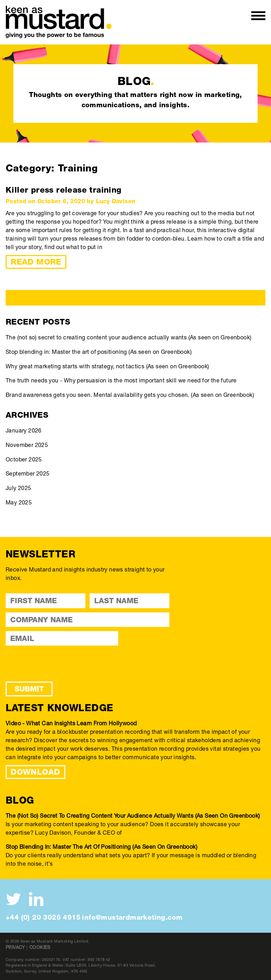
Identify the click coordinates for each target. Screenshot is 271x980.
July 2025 (19, 488)
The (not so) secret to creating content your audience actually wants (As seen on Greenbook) (128, 337)
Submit (29, 689)
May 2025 (19, 502)
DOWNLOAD (35, 772)
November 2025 (27, 445)
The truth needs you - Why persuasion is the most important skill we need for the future (121, 380)
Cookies (40, 947)
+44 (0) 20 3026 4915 (43, 917)
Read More (36, 262)
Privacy (15, 947)
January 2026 (24, 430)
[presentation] (59, 664)
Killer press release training (64, 190)
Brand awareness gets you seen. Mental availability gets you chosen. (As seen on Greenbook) (130, 395)
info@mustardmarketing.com (132, 917)
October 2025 (24, 459)
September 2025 (28, 473)
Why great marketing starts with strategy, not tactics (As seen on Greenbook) (107, 366)
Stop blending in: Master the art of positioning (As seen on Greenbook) (99, 352)
